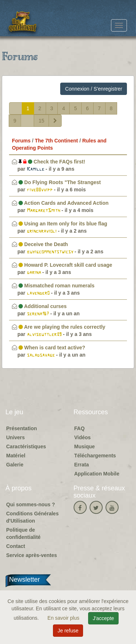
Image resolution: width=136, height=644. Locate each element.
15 (41, 121)
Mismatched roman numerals (57, 286)
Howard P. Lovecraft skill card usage (65, 265)
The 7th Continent (56, 141)
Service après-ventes (32, 555)
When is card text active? (52, 348)
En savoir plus (64, 618)
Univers (15, 437)
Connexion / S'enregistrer (94, 89)
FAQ (80, 428)
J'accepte (104, 618)
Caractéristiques (26, 446)
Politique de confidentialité (23, 533)
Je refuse (68, 631)
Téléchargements (95, 456)
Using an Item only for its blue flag (63, 224)
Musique (85, 446)
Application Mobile (97, 474)
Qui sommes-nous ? (31, 504)
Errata (82, 465)
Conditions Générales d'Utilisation (32, 517)
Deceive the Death (43, 244)
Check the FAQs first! (52, 162)
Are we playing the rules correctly (62, 327)
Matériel (16, 456)
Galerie (15, 465)
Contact (16, 546)
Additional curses (43, 306)
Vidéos (83, 437)
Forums (21, 141)
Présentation (22, 428)
